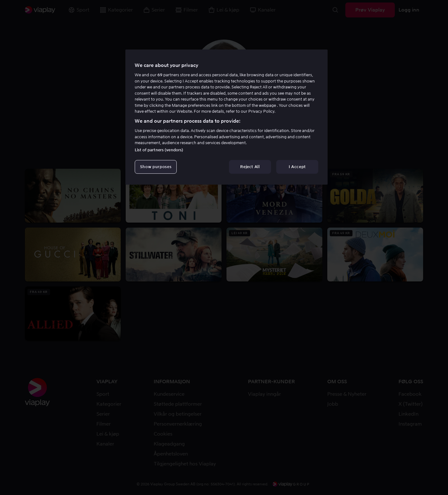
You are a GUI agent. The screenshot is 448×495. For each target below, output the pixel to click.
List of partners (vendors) (159, 150)
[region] (226, 117)
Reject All (250, 167)
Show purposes (156, 167)
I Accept (297, 167)
